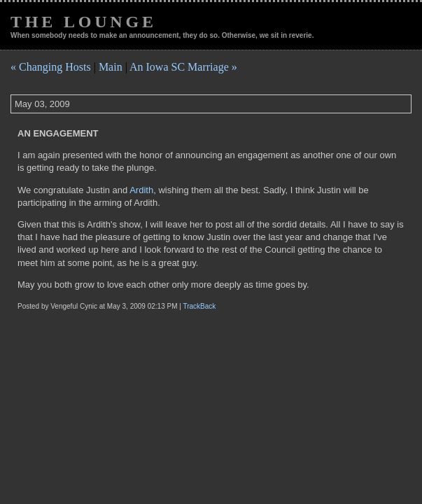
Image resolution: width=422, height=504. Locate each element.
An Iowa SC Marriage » (183, 67)
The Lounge (84, 22)
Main (111, 67)
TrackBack (199, 306)
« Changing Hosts (51, 67)
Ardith (141, 190)
